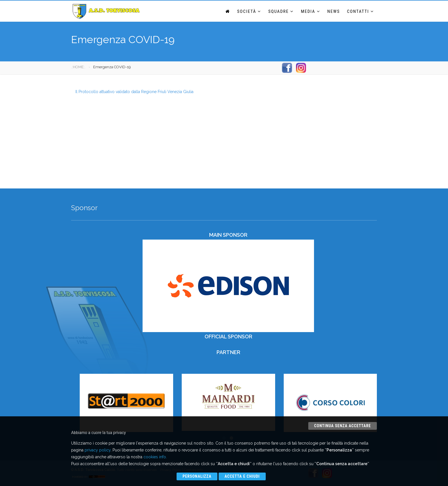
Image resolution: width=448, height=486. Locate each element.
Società (249, 11)
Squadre (281, 11)
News (334, 11)
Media (310, 11)
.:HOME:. (78, 67)
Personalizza (197, 476)
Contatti (361, 11)
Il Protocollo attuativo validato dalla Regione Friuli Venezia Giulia (134, 92)
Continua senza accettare (343, 426)
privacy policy (98, 450)
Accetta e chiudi (242, 476)
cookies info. (155, 457)
